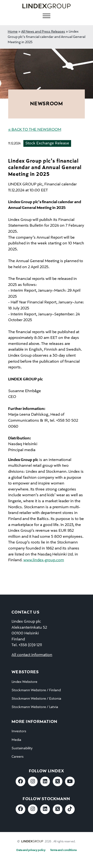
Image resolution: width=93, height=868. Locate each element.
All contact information (32, 655)
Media (16, 740)
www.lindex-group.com (44, 560)
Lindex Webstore (24, 682)
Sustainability (22, 748)
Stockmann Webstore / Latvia (35, 707)
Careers (18, 757)
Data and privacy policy (31, 850)
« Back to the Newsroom (35, 130)
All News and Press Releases (43, 32)
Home (13, 32)
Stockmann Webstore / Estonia (36, 699)
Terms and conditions (63, 850)
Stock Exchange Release (47, 143)
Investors (19, 731)
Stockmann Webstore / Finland (36, 690)
